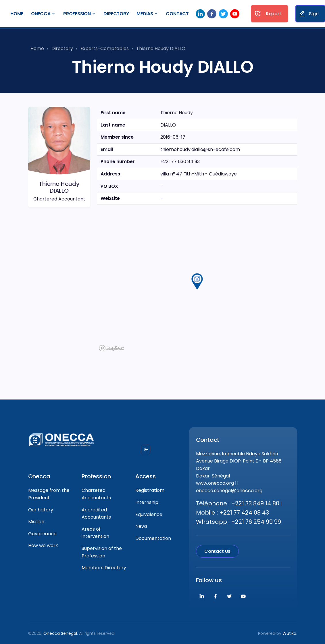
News (141, 526)
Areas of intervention (95, 533)
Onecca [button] (41, 14)
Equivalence (149, 514)
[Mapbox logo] (111, 348)
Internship (147, 502)
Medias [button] (145, 14)
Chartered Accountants (96, 494)
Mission (36, 522)
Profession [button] (77, 14)
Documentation (153, 538)
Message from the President (49, 494)
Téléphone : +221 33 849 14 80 (238, 503)
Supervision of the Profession (102, 552)
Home (17, 14)
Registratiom (150, 490)
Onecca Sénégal (60, 633)
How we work (43, 545)
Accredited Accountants (96, 514)
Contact (177, 14)
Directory (116, 14)
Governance (42, 534)
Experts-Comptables (105, 48)
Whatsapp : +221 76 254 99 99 (239, 522)
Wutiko (289, 633)
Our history (41, 510)
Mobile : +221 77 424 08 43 (232, 513)
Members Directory (104, 568)
